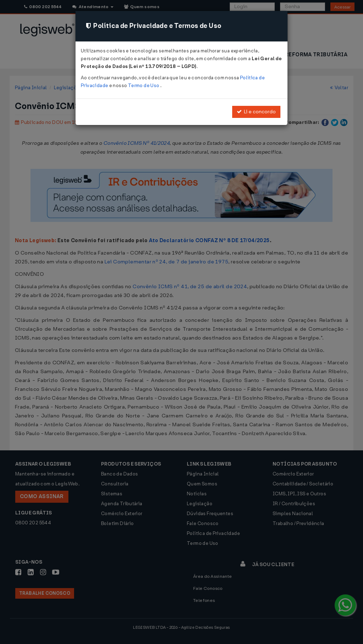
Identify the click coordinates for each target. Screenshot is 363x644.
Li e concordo (256, 112)
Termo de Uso (144, 86)
